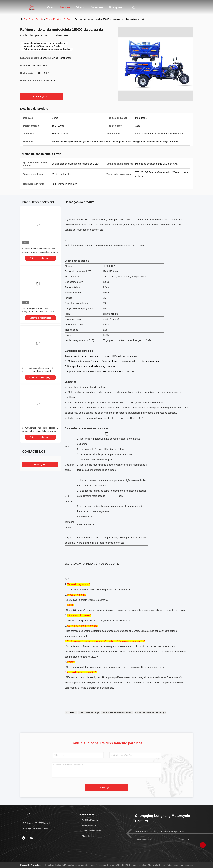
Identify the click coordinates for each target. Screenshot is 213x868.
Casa (50, 7)
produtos (40, 19)
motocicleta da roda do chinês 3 (117, 712)
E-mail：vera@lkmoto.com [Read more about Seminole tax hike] (36, 828)
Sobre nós (97, 7)
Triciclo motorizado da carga (59, 19)
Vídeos (80, 7)
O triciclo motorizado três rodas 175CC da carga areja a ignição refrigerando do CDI (40, 252)
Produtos (65, 7)
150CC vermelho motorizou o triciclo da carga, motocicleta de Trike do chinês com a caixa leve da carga (40, 431)
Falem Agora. (42, 96)
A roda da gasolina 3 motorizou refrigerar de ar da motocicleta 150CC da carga (39, 312)
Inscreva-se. (184, 839)
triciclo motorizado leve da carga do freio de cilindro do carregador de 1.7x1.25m (38, 371)
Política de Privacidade (31, 865)
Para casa (29, 19)
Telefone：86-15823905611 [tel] (36, 823)
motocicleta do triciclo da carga (150, 712)
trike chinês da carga (89, 712)
